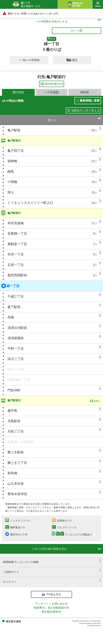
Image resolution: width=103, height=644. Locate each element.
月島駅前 (14, 421)
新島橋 (12, 473)
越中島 (12, 411)
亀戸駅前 (14, 130)
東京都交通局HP (51, 612)
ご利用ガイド (52, 570)
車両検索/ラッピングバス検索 (52, 561)
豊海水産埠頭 (17, 494)
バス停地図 (51, 92)
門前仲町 (14, 390)
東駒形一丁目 (17, 244)
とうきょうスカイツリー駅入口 (30, 203)
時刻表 (85, 92)
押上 (11, 192)
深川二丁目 (16, 359)
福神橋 (12, 161)
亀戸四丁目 (16, 151)
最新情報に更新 (90, 100)
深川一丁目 (16, 370)
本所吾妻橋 (16, 223)
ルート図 (77, 30)
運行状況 (18, 92)
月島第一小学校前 (21, 442)
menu (98, 4)
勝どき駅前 (16, 452)
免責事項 (39, 608)
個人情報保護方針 (59, 608)
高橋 (11, 317)
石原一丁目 (16, 265)
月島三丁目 (16, 431)
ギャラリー (52, 580)
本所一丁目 (16, 254)
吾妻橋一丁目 (17, 234)
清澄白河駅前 (17, 328)
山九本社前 (16, 484)
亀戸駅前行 (14, 141)
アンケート (42, 604)
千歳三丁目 (16, 296)
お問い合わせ (60, 604)
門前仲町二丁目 (19, 380)
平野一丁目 (16, 349)
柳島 (11, 172)
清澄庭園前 (16, 338)
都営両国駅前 (17, 275)
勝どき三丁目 (17, 463)
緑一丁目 (10, 286)
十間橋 (12, 182)
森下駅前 (14, 307)
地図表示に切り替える (85, 110)
